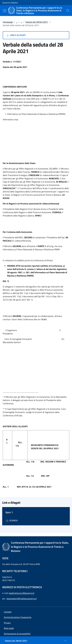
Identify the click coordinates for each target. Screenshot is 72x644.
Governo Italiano (10, 3)
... (17, 22)
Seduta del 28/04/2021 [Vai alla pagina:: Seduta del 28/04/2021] (37, 22)
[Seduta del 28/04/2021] (36, 641)
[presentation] (68, 11)
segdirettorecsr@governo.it (22, 593)
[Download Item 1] (12, 520)
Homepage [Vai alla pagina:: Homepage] (8, 22)
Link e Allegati (16, 35)
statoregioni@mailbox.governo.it (22, 599)
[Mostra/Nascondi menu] (5, 11)
